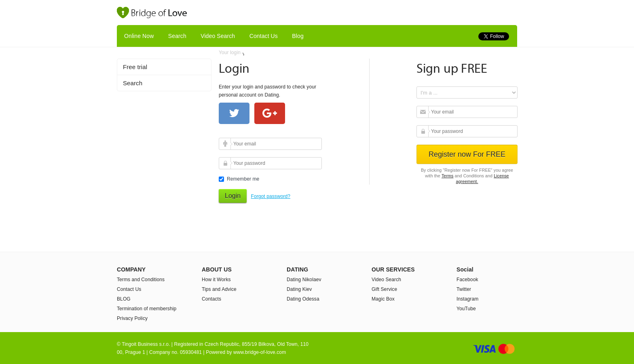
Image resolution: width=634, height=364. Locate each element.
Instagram (467, 299)
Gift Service (384, 289)
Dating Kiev (299, 289)
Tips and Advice (219, 289)
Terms (448, 176)
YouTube (466, 309)
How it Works (216, 280)
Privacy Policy (132, 318)
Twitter (464, 289)
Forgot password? (271, 196)
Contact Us (264, 36)
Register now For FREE (467, 154)
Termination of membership (147, 309)
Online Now (139, 36)
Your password (226, 163)
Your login (230, 53)
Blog (298, 36)
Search (177, 36)
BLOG (124, 299)
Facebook (467, 280)
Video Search (218, 36)
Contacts (211, 299)
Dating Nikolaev (304, 280)
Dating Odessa (303, 299)
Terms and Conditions (141, 280)
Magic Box (383, 299)
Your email (226, 144)
